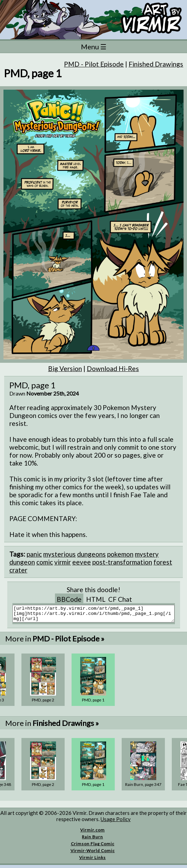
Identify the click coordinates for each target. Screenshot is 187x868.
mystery (147, 554)
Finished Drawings (156, 64)
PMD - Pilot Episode (94, 64)
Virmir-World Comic (93, 854)
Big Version (65, 368)
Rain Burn (92, 840)
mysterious (59, 554)
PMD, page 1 (93, 703)
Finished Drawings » (66, 726)
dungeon (22, 562)
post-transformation (122, 562)
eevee (82, 562)
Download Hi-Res (113, 368)
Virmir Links (92, 861)
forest (163, 562)
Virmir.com (92, 833)
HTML (96, 599)
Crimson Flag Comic (93, 847)
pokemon (120, 554)
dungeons (91, 554)
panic (34, 554)
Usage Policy (116, 822)
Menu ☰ (94, 47)
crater (18, 570)
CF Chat (120, 599)
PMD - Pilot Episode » (68, 642)
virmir (63, 562)
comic (45, 562)
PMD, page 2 (43, 703)
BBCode (69, 599)
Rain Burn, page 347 (143, 787)
